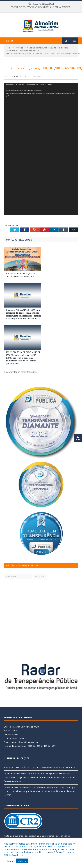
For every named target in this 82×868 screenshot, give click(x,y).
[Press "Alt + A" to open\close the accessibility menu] (78, 438)
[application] (41, 162)
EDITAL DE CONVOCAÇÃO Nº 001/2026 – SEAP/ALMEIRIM (40, 7)
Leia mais (49, 852)
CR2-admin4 (13, 90)
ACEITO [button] (22, 861)
